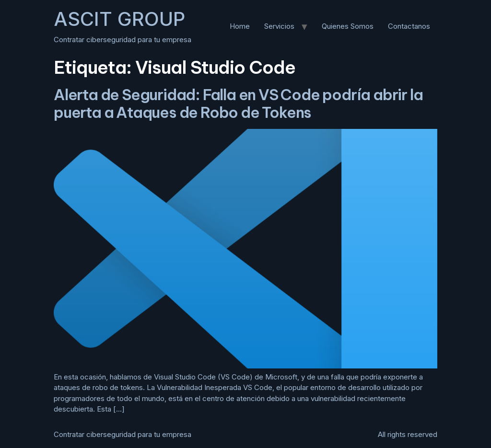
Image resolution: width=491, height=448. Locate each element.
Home (240, 26)
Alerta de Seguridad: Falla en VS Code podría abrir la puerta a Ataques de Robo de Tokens (238, 103)
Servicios (279, 26)
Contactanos (409, 26)
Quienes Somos (348, 26)
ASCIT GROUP (119, 19)
